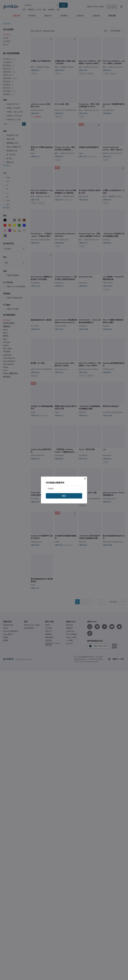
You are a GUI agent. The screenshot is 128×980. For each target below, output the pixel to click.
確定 (64, 496)
